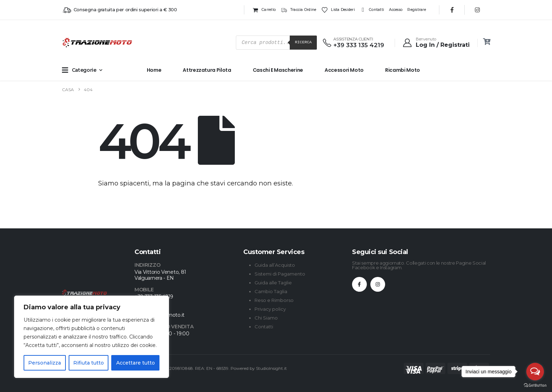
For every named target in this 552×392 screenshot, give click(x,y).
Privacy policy (270, 309)
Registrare (417, 10)
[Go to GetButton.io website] (535, 385)
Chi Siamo (266, 318)
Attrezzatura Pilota (207, 70)
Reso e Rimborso (274, 300)
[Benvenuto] (436, 43)
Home (154, 70)
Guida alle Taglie (273, 283)
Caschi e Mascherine (278, 70)
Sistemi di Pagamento (280, 274)
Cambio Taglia (271, 291)
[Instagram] (477, 10)
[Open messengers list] (535, 372)
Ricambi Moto (403, 70)
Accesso (396, 10)
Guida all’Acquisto (275, 265)
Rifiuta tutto (89, 363)
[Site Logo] (76, 43)
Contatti (372, 10)
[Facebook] (452, 10)
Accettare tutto (136, 363)
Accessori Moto (344, 70)
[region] (92, 337)
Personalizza (45, 363)
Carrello (264, 10)
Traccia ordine (298, 10)
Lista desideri (338, 10)
